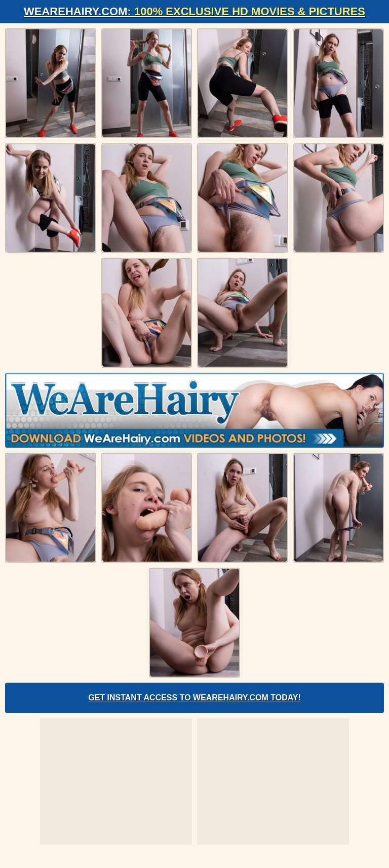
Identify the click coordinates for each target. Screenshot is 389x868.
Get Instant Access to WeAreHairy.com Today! (194, 698)
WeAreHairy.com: (194, 11)
